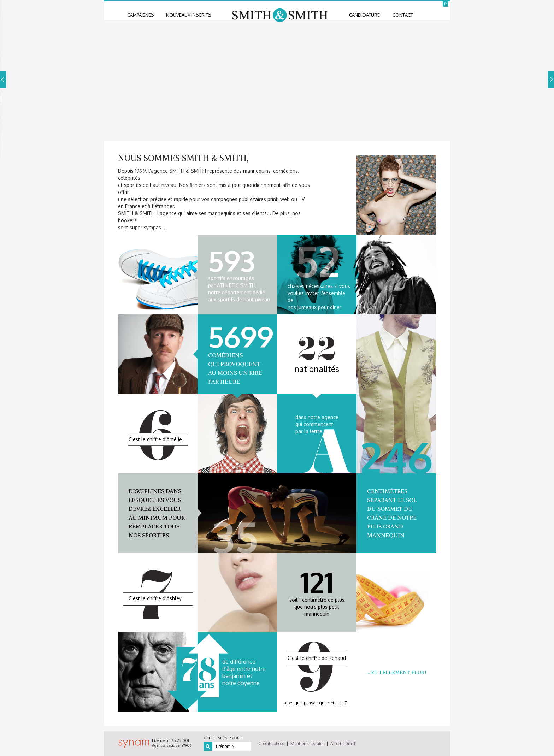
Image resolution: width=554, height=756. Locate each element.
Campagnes (140, 15)
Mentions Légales (307, 743)
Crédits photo (272, 743)
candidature (364, 15)
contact (403, 15)
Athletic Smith (343, 743)
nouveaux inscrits (188, 15)
